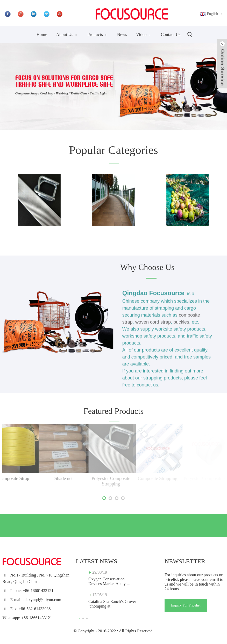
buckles (181, 324)
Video (144, 35)
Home (42, 35)
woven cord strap (153, 324)
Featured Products (113, 411)
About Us (67, 35)
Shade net (46, 478)
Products (98, 35)
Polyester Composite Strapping (95, 481)
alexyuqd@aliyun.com (42, 600)
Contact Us (171, 35)
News (122, 35)
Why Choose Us (147, 267)
